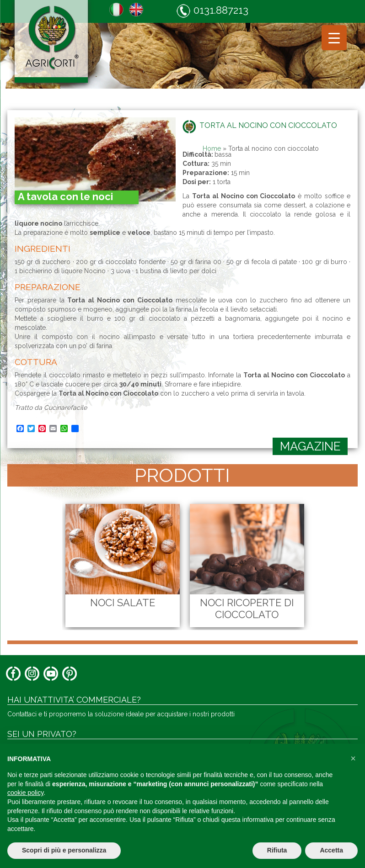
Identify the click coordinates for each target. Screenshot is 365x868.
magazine (310, 446)
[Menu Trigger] (334, 38)
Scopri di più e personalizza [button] (64, 850)
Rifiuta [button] (277, 850)
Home (212, 148)
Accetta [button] (331, 850)
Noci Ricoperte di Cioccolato (243, 609)
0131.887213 (212, 11)
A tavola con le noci (65, 196)
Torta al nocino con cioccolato (268, 125)
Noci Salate (119, 603)
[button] (353, 758)
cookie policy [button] (25, 793)
